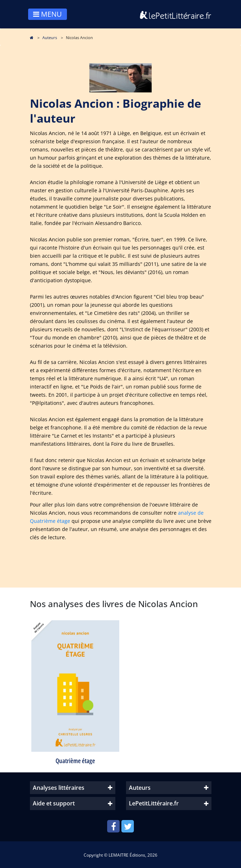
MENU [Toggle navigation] (48, 14)
